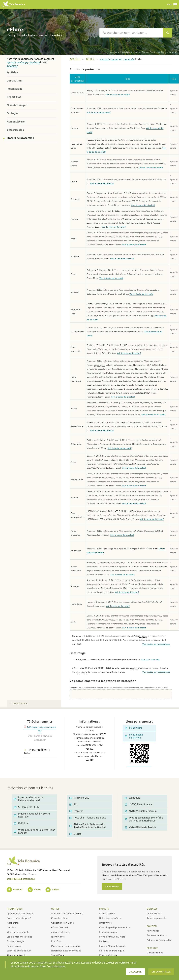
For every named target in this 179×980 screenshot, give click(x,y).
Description (14, 81)
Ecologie (12, 113)
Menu (172, 5)
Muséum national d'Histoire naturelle (32, 815)
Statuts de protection (20, 138)
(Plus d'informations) (150, 659)
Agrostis (11, 62)
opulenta (34, 62)
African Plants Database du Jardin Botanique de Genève (88, 826)
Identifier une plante (18, 932)
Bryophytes (105, 923)
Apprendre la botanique (20, 913)
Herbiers (11, 927)
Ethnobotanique (17, 105)
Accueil (75, 59)
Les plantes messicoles (19, 937)
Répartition (14, 97)
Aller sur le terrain (16, 955)
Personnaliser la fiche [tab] (37, 752)
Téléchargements (157, 918)
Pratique (152, 948)
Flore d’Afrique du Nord (112, 937)
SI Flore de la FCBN (27, 807)
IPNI (74, 804)
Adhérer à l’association (160, 940)
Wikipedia (133, 798)
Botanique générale (110, 918)
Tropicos (76, 811)
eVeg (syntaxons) (61, 932)
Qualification (154, 913)
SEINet (75, 834)
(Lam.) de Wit (128, 52)
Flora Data (13, 923)
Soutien (152, 926)
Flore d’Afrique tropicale (113, 946)
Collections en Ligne (62, 923)
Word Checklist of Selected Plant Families (34, 832)
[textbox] (131, 33)
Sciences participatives (19, 950)
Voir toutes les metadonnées (156, 644)
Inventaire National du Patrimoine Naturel (29, 799)
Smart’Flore (58, 955)
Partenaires (153, 931)
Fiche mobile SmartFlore (134, 736)
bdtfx (90, 59)
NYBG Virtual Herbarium (141, 811)
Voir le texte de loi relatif (118, 94)
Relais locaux (14, 946)
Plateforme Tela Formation (66, 946)
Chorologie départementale (115, 927)
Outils (55, 909)
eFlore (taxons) (60, 927)
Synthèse (12, 72)
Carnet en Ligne (60, 918)
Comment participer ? (19, 918)
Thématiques (15, 909)
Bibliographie (15, 130)
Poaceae (12, 66)
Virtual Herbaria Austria (140, 827)
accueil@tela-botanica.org (21, 879)
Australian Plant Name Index (88, 818)
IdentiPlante (58, 937)
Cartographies (155, 952)
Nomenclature (16, 122)
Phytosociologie (15, 941)
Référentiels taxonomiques (66, 950)
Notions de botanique (112, 950)
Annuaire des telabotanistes (67, 913)
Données (152, 909)
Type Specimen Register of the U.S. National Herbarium (144, 819)
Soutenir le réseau (157, 935)
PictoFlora (57, 941)
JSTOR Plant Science (138, 804)
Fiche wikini (134, 728)
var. (27, 62)
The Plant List (79, 798)
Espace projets (107, 913)
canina (20, 62)
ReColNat (21, 823)
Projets (104, 909)
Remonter (19, 704)
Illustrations (14, 89)
